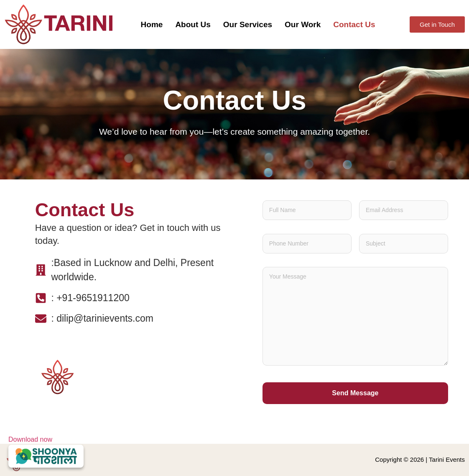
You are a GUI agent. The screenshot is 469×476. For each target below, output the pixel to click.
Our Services (248, 24)
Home (152, 24)
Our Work (303, 24)
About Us (193, 24)
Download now (46, 452)
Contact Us (354, 24)
